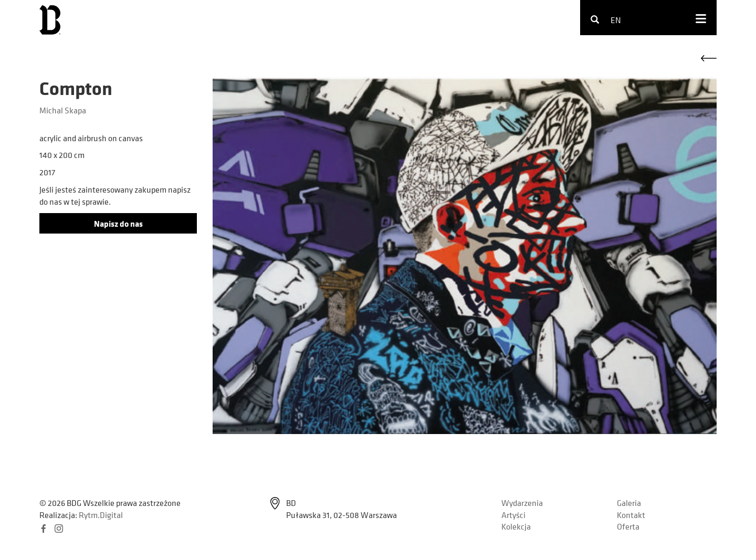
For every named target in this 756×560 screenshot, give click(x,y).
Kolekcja (516, 526)
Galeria (629, 503)
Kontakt (631, 515)
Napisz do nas (118, 224)
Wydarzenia (522, 503)
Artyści (513, 515)
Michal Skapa (63, 110)
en (616, 20)
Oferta (628, 526)
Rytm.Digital (101, 515)
